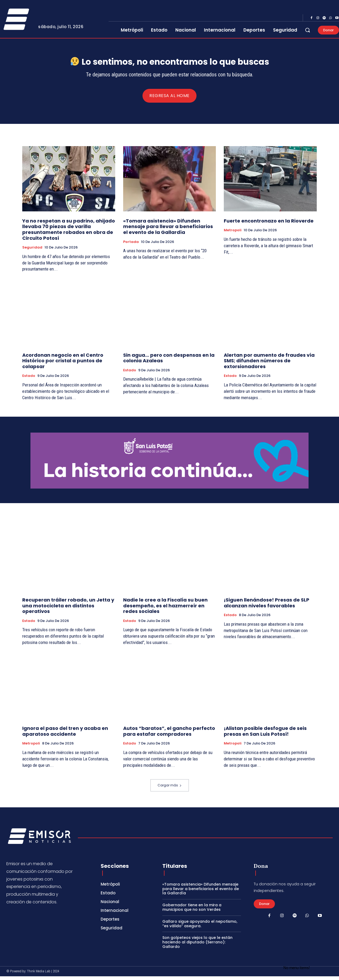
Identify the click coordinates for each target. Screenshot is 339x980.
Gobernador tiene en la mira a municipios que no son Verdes (192, 911)
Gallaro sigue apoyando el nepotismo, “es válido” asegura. (200, 927)
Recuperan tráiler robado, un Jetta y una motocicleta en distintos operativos (68, 609)
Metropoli (233, 234)
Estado (29, 380)
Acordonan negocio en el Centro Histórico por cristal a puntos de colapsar (63, 364)
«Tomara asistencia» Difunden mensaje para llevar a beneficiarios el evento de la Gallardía (168, 230)
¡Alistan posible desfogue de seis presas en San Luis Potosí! (265, 735)
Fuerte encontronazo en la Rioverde (269, 225)
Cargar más (170, 789)
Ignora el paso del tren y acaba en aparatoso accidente (65, 735)
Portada (131, 246)
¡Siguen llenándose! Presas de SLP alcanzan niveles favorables (267, 607)
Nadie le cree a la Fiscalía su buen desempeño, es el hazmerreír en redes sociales (165, 609)
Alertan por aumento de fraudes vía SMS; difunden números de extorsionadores (269, 364)
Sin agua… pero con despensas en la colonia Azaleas (169, 362)
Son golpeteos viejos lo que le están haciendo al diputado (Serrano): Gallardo (197, 946)
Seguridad (32, 251)
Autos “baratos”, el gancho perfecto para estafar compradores (169, 735)
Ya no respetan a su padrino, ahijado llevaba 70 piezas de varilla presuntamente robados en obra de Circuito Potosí (69, 233)
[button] (307, 30)
